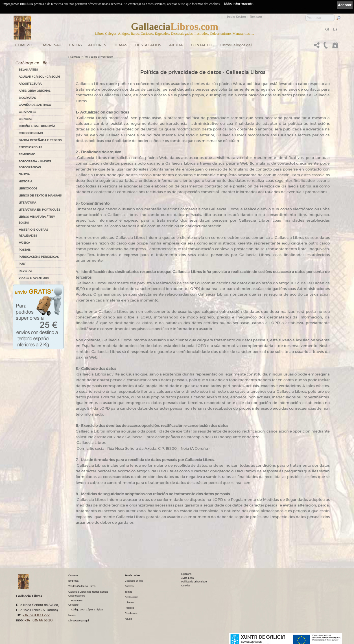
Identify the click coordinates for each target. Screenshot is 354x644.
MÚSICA (24, 243)
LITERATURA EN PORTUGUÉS (39, 210)
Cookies (186, 586)
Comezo (24, 45)
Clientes (129, 602)
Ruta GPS (77, 601)
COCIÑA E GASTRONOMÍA (37, 126)
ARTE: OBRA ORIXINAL (34, 91)
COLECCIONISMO (31, 133)
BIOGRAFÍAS (27, 98)
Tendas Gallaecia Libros (82, 586)
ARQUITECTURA (30, 84)
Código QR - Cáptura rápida (87, 610)
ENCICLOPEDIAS (30, 147)
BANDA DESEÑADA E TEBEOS (40, 140)
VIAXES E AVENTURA (34, 278)
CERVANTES (27, 112)
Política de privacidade (98, 57)
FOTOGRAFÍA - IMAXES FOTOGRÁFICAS (35, 164)
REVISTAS (25, 271)
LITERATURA (27, 203)
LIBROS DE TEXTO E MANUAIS (40, 196)
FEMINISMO (27, 154)
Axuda (176, 45)
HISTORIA (25, 181)
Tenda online (133, 575)
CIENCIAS (25, 119)
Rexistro (256, 17)
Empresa (50, 45)
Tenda (74, 45)
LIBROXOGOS (28, 188)
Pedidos (129, 608)
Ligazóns (186, 574)
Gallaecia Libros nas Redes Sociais (88, 592)
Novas (72, 615)
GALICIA (24, 174)
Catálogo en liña (134, 581)
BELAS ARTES (28, 70)
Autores (97, 45)
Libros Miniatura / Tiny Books (37, 220)
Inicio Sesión (236, 17)
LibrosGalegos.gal (236, 45)
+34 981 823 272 (36, 615)
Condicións (131, 613)
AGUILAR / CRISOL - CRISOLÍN (39, 77)
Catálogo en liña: (32, 63)
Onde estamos (77, 596)
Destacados (132, 597)
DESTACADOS (148, 45)
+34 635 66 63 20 (39, 620)
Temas (121, 45)
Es (335, 29)
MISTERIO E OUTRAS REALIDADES (33, 233)
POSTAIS (25, 250)
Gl (327, 29)
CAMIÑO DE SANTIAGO (35, 105)
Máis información (239, 4)
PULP (22, 264)
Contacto (201, 45)
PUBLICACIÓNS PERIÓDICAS (39, 257)
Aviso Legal (188, 578)
